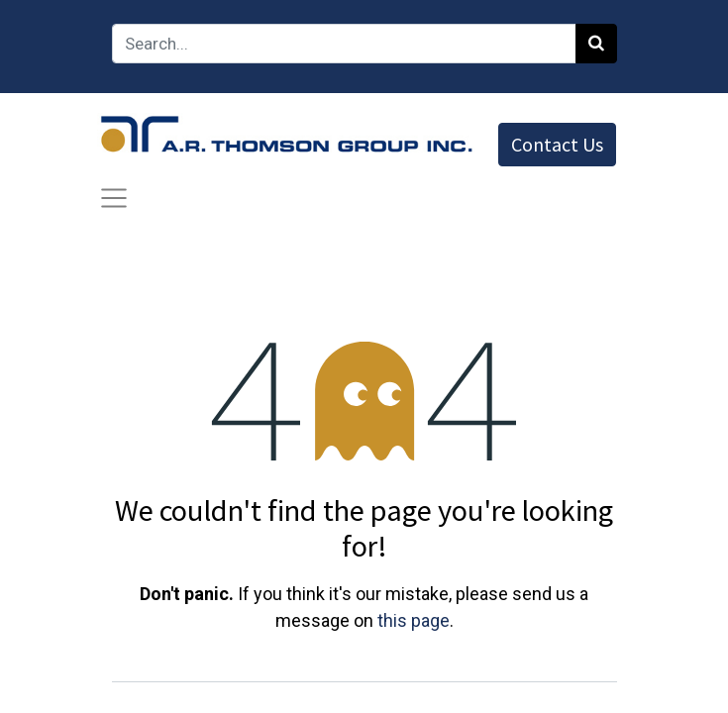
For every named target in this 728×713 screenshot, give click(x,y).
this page (414, 620)
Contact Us (557, 144)
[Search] (596, 44)
